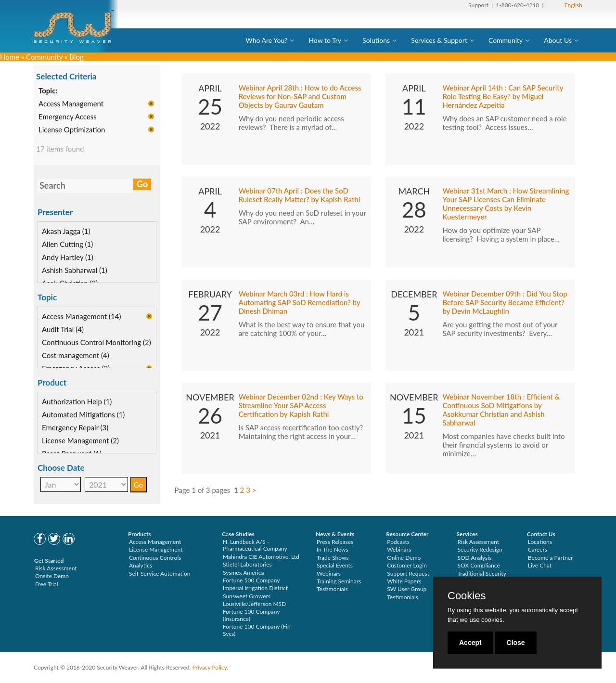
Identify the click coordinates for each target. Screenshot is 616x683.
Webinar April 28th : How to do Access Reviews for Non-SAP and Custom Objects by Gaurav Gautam (300, 97)
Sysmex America (244, 573)
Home (10, 57)
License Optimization (72, 130)
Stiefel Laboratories (247, 564)
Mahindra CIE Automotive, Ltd (261, 557)
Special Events (335, 565)
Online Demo (404, 558)
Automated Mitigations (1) (83, 415)
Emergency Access (68, 117)
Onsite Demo (52, 576)
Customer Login (407, 565)
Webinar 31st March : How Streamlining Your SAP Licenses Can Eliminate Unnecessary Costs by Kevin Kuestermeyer (506, 205)
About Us (558, 40)
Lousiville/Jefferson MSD (254, 604)
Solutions (376, 40)
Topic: (48, 91)
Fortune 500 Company (251, 580)
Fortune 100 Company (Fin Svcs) (257, 630)
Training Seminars (339, 581)
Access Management (71, 104)
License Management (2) (80, 441)
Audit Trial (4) (63, 330)
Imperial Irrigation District (255, 588)
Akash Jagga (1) (66, 232)
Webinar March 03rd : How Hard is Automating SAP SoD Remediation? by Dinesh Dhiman (300, 303)
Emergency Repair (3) (75, 428)
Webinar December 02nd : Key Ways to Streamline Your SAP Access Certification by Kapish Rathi (301, 406)
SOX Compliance (479, 565)
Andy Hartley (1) (68, 258)
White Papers (404, 581)
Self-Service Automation (160, 573)
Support (478, 5)
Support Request (408, 573)
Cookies (467, 596)
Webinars (329, 573)
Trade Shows (333, 558)
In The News (333, 549)
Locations (540, 542)
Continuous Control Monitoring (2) (96, 343)
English (573, 5)
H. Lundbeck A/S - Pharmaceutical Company (255, 545)
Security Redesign (480, 549)
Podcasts (398, 542)
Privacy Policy (209, 667)
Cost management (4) (76, 356)
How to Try (325, 40)
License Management (156, 549)
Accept (470, 643)
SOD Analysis (475, 558)
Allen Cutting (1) (67, 245)
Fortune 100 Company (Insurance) (251, 615)
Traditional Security (482, 573)
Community (506, 40)
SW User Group (407, 589)
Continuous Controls (155, 558)
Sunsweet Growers (247, 596)
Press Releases (335, 542)
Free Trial (47, 584)
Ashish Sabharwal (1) (75, 271)
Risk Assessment (56, 568)
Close (516, 643)
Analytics (141, 565)
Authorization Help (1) (77, 402)
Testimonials (332, 589)
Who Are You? (266, 40)
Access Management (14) (82, 317)
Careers (538, 549)
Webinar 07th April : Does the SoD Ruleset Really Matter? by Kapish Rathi (300, 196)
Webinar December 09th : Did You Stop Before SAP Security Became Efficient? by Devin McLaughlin (505, 303)
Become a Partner (551, 558)
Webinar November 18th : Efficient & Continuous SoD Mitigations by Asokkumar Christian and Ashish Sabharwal (501, 411)
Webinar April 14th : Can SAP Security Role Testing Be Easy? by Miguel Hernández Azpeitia (503, 97)
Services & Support (439, 40)
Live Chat (540, 565)
